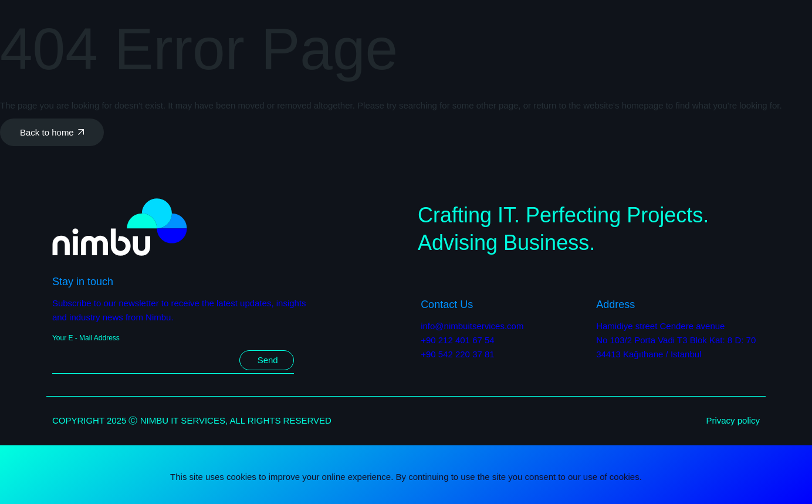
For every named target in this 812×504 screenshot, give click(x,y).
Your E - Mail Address (86, 338)
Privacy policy (733, 420)
